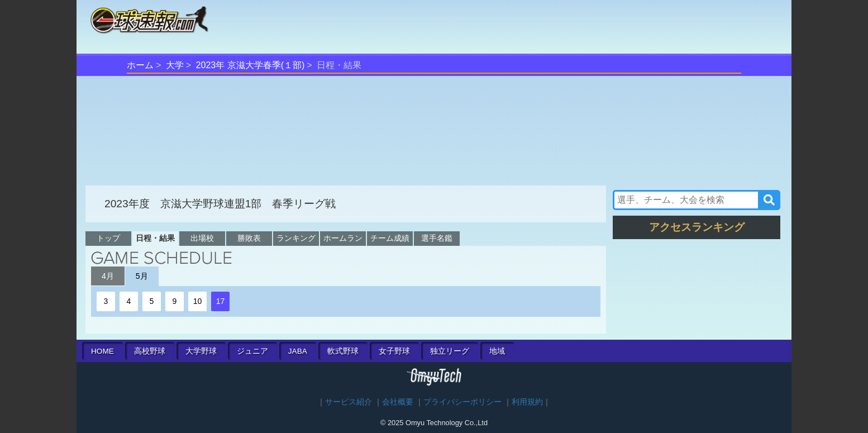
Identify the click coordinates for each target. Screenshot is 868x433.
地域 (497, 351)
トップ (108, 238)
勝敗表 (249, 238)
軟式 (343, 351)
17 (221, 301)
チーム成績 (390, 238)
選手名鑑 (437, 238)
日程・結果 (155, 238)
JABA (298, 351)
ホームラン (343, 238)
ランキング (296, 238)
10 (198, 301)
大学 (175, 65)
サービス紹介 (349, 402)
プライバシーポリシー (462, 402)
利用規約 (527, 402)
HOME (102, 351)
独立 (450, 351)
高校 (150, 351)
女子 (394, 351)
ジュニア (252, 351)
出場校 (202, 238)
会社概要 (398, 402)
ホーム (140, 65)
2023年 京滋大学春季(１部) (251, 65)
